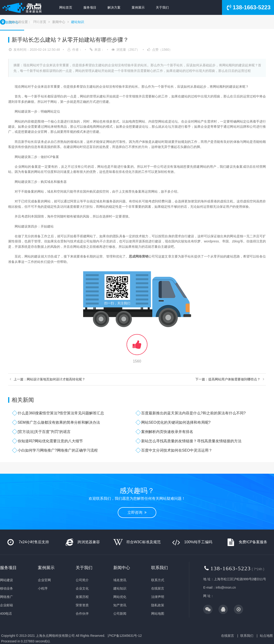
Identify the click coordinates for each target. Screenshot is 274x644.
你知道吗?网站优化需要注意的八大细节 (50, 441)
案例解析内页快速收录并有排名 (167, 432)
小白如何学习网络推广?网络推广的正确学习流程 (58, 450)
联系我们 (36, 22)
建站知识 (78, 22)
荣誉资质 (82, 605)
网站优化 (120, 597)
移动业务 (7, 588)
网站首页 (66, 7)
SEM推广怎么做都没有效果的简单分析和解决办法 (59, 422)
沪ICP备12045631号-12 (125, 636)
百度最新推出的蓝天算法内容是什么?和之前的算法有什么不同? (193, 413)
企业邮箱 (7, 605)
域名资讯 (120, 580)
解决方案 (114, 7)
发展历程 (82, 597)
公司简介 (82, 580)
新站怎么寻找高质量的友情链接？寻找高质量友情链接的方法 (191, 441)
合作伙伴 (82, 614)
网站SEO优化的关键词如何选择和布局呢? (176, 422)
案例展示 (138, 7)
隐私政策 (158, 605)
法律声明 (158, 597)
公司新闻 (120, 614)
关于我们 (162, 7)
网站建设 (7, 580)
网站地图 (158, 614)
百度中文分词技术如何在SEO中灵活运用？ (177, 450)
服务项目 (90, 7)
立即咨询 (137, 512)
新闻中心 (12, 22)
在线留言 (158, 588)
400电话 (6, 614)
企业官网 (44, 580)
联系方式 (158, 580)
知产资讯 (120, 605)
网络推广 (7, 597)
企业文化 (82, 588)
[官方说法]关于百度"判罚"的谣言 (44, 432)
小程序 (43, 588)
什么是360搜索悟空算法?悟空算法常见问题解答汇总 (61, 413)
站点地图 (266, 636)
